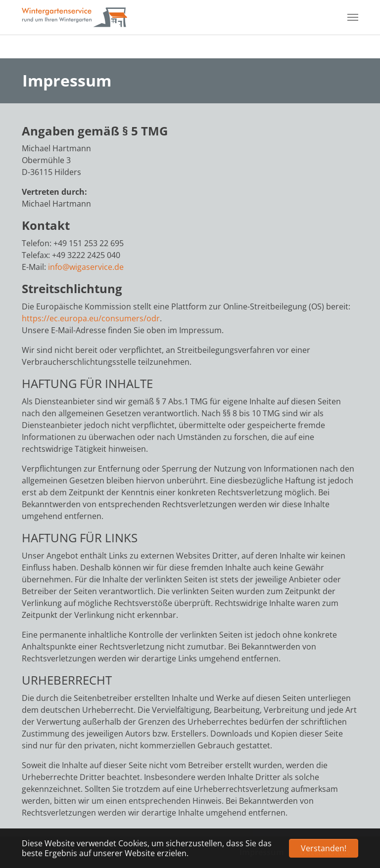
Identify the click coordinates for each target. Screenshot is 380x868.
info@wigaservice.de (86, 267)
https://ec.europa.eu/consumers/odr (91, 318)
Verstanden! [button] (324, 848)
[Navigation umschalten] (353, 17)
